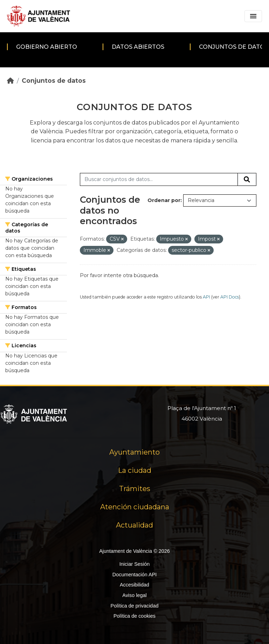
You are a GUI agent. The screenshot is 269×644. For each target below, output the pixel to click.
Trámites (135, 489)
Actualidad (134, 525)
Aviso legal (134, 595)
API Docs (230, 297)
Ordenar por (164, 200)
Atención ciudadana (135, 507)
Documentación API (134, 575)
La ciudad (135, 470)
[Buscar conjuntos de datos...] (159, 180)
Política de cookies (134, 616)
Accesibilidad (134, 585)
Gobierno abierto (47, 47)
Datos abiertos (138, 47)
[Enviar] (247, 180)
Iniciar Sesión (134, 564)
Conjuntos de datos (54, 80)
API (206, 297)
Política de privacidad (135, 606)
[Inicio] (11, 80)
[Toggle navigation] (253, 16)
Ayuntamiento (134, 452)
